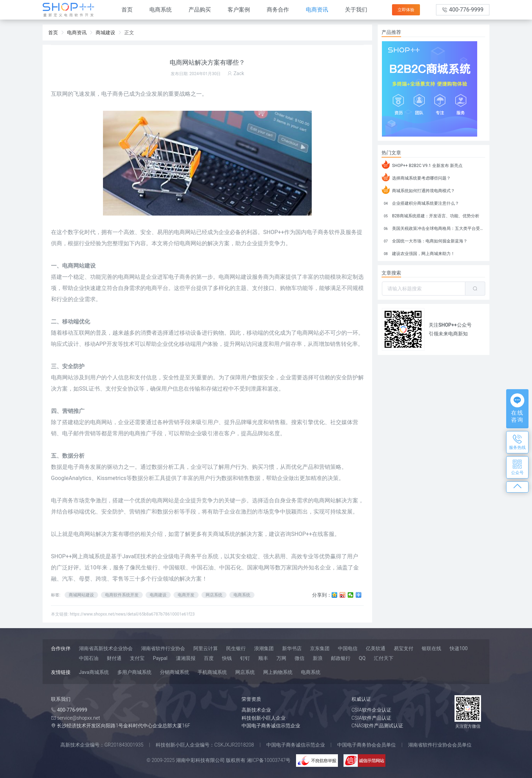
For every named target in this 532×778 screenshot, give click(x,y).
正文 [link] (129, 32)
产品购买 (200, 10)
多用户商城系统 (134, 672)
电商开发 (186, 595)
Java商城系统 (94, 672)
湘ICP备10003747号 (269, 760)
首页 (127, 10)
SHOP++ (274, 232)
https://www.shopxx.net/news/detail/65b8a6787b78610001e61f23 (132, 614)
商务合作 (278, 10)
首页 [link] (53, 32)
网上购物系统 (278, 672)
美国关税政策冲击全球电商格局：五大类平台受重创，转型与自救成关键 (434, 227)
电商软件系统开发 (122, 595)
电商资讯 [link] (77, 32)
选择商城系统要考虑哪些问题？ (416, 177)
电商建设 (158, 595)
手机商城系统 (212, 672)
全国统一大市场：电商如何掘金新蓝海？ (425, 240)
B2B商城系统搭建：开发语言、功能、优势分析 (431, 215)
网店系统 (214, 595)
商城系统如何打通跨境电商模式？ (418, 190)
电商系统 (161, 10)
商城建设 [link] (105, 32)
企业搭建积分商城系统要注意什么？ (420, 202)
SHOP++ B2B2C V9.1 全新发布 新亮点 (422, 165)
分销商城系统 (175, 672)
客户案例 (239, 10)
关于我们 (356, 10)
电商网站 (308, 333)
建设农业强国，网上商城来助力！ (418, 253)
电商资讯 (317, 10)
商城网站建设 (81, 595)
